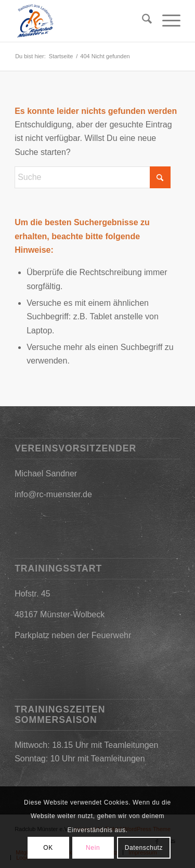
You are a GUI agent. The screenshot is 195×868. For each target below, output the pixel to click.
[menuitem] (142, 21)
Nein (93, 848)
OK (48, 848)
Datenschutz (144, 848)
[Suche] (142, 21)
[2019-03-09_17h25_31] (81, 21)
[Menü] (166, 21)
